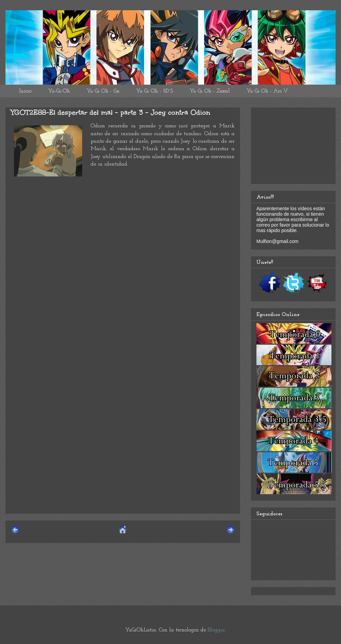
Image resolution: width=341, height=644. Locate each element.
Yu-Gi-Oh (59, 91)
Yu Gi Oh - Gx (103, 91)
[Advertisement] (123, 460)
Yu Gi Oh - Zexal (210, 91)
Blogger (216, 630)
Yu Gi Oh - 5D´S (154, 91)
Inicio (25, 91)
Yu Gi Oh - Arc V (267, 91)
